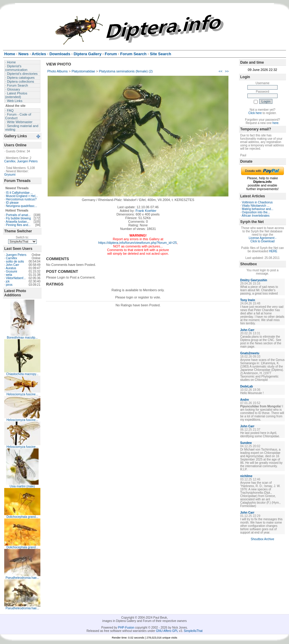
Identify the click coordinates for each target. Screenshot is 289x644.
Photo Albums (58, 71)
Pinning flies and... (18, 225)
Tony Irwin (248, 300)
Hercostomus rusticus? (21, 199)
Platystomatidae (83, 71)
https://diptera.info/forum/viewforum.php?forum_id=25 (138, 243)
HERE (273, 251)
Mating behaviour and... (258, 209)
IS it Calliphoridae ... (20, 193)
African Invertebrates (256, 216)
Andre (245, 400)
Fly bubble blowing (19, 218)
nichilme (246, 476)
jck (8, 281)
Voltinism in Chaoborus (257, 202)
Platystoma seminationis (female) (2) (126, 71)
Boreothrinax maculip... (22, 338)
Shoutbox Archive (262, 539)
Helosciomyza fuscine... (22, 394)
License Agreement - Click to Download (262, 240)
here (275, 123)
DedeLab (247, 386)
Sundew (246, 443)
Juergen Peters (27, 161)
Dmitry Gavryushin (254, 280)
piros (9, 285)
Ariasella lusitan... (17, 222)
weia (9, 275)
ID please (12, 203)
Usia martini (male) (22, 486)
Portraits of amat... (18, 215)
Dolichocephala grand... (22, 517)
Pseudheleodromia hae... (22, 578)
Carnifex (10, 161)
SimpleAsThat (193, 631)
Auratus (11, 268)
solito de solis (15, 261)
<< (220, 71)
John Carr (13, 265)
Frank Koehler (146, 211)
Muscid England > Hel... (22, 196)
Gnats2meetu (250, 353)
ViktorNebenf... (16, 278)
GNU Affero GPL (167, 631)
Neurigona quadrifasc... (22, 206)
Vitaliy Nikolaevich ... (256, 206)
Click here (255, 113)
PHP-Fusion (126, 628)
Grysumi (10, 175)
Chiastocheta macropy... (22, 374)
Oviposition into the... (256, 212)
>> (227, 71)
